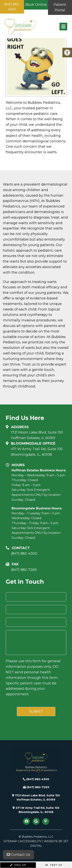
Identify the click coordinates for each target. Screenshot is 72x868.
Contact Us (18, 855)
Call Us (18, 865)
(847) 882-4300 (12, 7)
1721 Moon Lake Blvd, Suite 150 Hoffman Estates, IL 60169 (37, 435)
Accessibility (31, 841)
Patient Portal (60, 7)
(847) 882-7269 (24, 570)
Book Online (36, 5)
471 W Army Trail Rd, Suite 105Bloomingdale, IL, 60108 (37, 452)
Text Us (54, 865)
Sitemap (10, 841)
